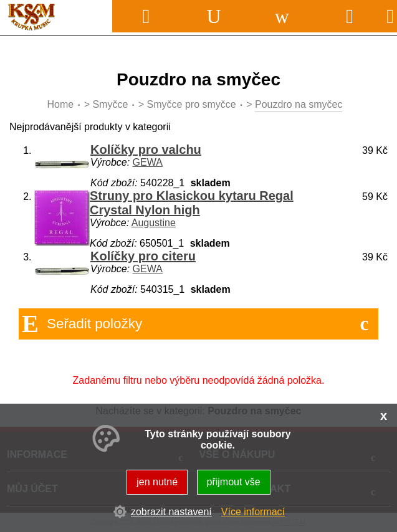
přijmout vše (234, 482)
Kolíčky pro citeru (143, 256)
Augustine (154, 223)
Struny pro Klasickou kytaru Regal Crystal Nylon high (192, 203)
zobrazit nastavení (171, 512)
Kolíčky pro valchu (146, 150)
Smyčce (110, 104)
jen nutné (157, 482)
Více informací (253, 512)
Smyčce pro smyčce (192, 104)
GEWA (148, 162)
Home (61, 104)
